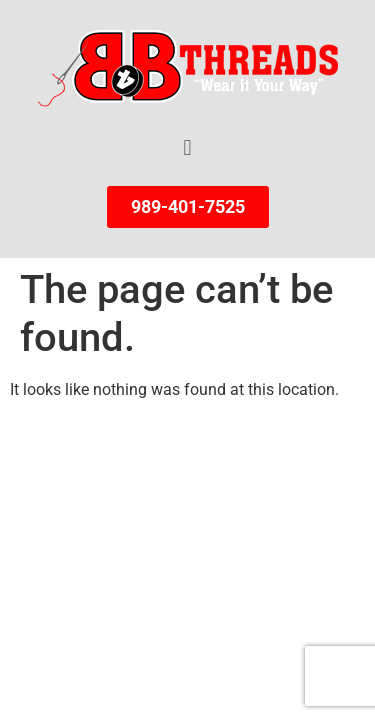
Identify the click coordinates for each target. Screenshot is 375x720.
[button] (187, 147)
